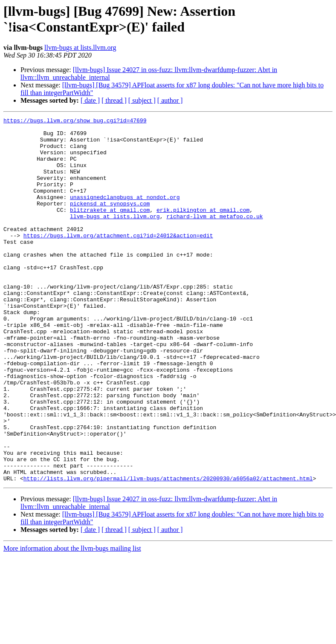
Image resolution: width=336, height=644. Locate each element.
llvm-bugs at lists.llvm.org (80, 48)
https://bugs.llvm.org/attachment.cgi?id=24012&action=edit (118, 260)
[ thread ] (114, 100)
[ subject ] (142, 100)
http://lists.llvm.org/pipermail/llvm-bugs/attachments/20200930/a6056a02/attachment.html (168, 551)
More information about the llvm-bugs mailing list (72, 621)
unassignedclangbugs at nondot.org (125, 214)
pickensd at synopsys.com (110, 221)
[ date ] (90, 100)
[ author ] (170, 100)
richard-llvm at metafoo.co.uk (214, 237)
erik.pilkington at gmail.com (203, 229)
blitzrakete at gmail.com (110, 229)
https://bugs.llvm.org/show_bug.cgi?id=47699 (75, 121)
